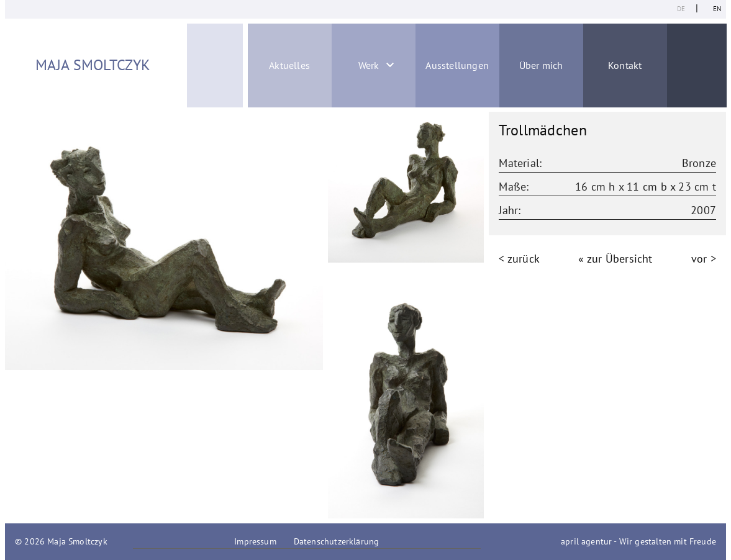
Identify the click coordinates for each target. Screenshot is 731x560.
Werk (369, 65)
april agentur (586, 541)
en (717, 9)
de (681, 9)
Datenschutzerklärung (337, 541)
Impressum (255, 541)
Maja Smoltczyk (93, 65)
